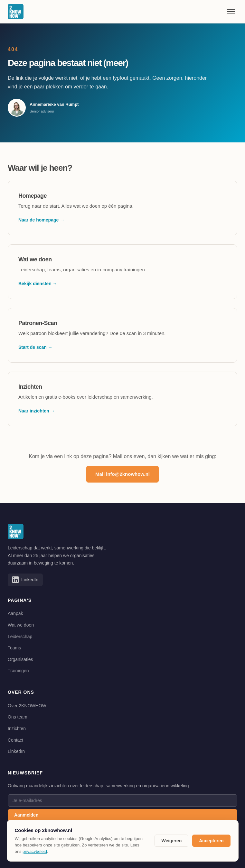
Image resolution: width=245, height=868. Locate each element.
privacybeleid (35, 851)
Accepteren (211, 841)
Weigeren (171, 841)
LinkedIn (16, 751)
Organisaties (20, 659)
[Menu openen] (231, 12)
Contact (15, 740)
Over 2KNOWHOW (27, 706)
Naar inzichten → (37, 411)
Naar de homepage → (41, 220)
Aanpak (15, 613)
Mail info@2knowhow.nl (122, 474)
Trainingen (18, 671)
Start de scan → (35, 347)
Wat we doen (21, 625)
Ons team (18, 717)
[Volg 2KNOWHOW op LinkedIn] (25, 580)
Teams (14, 648)
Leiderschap (20, 637)
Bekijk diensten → (38, 284)
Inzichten (17, 728)
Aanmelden (26, 815)
